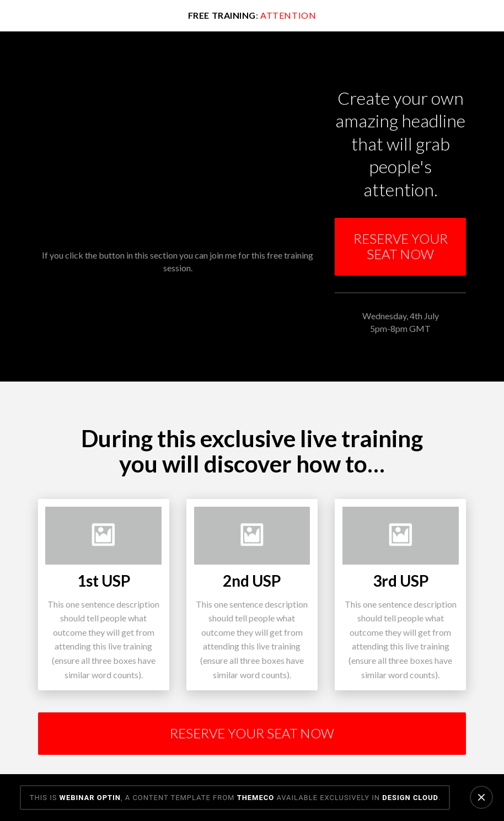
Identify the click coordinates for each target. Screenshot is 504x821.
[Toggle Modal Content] (400, 247)
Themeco (256, 798)
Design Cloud (410, 798)
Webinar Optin (90, 798)
